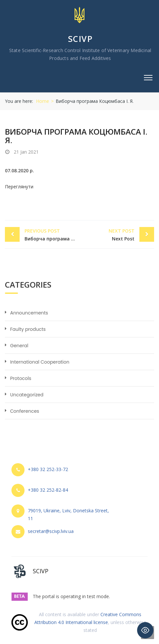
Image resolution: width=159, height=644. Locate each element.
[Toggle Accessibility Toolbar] (145, 630)
